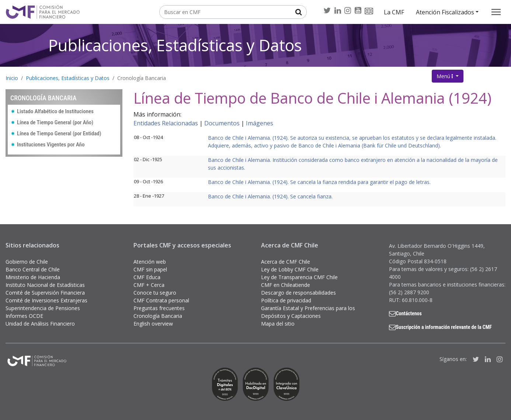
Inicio (12, 78)
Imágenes (260, 123)
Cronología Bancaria (142, 78)
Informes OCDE (24, 316)
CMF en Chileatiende (286, 285)
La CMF (394, 12)
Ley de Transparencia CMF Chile (299, 277)
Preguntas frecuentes (159, 308)
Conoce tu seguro (155, 293)
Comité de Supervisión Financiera (45, 293)
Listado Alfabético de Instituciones (55, 111)
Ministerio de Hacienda (33, 277)
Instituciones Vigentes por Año (51, 145)
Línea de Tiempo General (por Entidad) (59, 133)
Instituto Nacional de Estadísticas (45, 285)
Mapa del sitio (278, 324)
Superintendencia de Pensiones (43, 308)
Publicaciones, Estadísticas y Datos (175, 45)
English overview (153, 324)
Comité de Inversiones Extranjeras (46, 300)
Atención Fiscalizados (445, 12)
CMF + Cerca (149, 285)
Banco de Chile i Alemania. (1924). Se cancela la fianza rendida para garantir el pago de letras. (319, 182)
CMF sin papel (150, 269)
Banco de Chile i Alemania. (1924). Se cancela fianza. (270, 196)
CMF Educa (147, 277)
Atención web (150, 262)
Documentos (222, 123)
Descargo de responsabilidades (298, 293)
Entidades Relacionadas (166, 123)
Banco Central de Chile (33, 269)
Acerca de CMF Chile (286, 262)
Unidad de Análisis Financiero (40, 324)
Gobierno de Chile (27, 262)
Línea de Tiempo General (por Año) (55, 122)
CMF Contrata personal (161, 300)
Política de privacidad (286, 300)
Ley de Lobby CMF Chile (290, 269)
